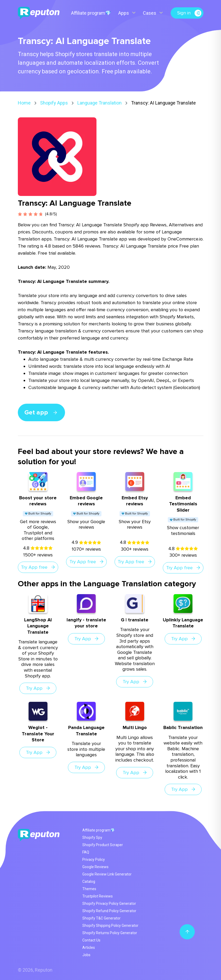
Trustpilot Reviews (98, 896)
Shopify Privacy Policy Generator (109, 904)
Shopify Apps (54, 103)
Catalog (89, 882)
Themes (89, 889)
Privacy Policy (94, 859)
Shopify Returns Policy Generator (110, 933)
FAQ (86, 852)
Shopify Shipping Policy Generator (110, 926)
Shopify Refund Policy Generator (109, 911)
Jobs (86, 955)
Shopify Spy (92, 837)
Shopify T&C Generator (101, 918)
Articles (89, 948)
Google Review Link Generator (107, 874)
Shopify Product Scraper (103, 845)
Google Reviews (95, 867)
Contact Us (91, 940)
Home (24, 103)
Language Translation (99, 103)
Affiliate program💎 (91, 13)
